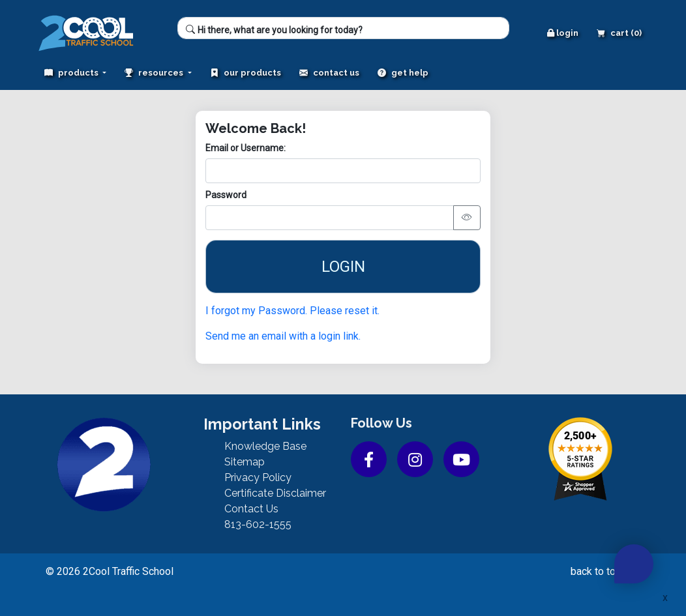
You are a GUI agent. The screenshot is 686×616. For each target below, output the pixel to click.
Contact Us (329, 73)
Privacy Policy (258, 477)
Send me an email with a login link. (283, 336)
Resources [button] (155, 73)
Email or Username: (246, 148)
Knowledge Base (265, 446)
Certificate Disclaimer (275, 493)
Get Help (403, 73)
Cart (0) (619, 33)
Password (226, 195)
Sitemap (245, 462)
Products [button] (72, 73)
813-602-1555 (258, 524)
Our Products (246, 73)
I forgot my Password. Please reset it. (292, 311)
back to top (604, 571)
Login (563, 33)
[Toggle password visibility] (467, 218)
